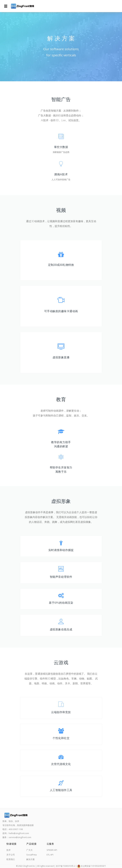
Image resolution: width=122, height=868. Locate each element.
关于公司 (11, 855)
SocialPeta (32, 855)
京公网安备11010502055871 (93, 866)
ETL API (50, 855)
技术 (9, 850)
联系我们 (11, 859)
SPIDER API (52, 850)
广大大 (29, 850)
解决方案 (31, 859)
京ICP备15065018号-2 (66, 866)
